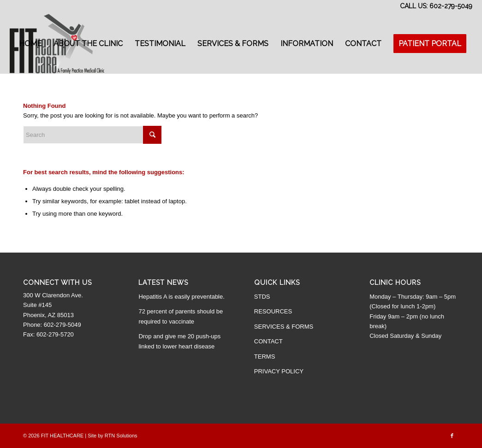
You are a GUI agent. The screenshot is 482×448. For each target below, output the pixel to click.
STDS (262, 297)
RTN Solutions (121, 436)
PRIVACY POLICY (279, 371)
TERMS (265, 357)
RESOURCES (273, 311)
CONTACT (268, 341)
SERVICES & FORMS (284, 327)
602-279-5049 (451, 6)
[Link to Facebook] (452, 436)
